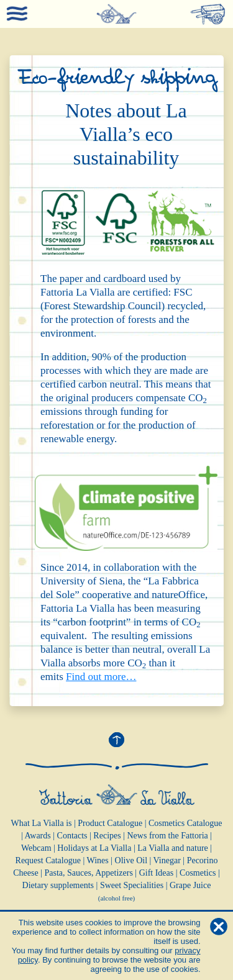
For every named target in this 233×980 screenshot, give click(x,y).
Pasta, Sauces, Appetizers (89, 873)
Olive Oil (131, 860)
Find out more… (101, 677)
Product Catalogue (110, 823)
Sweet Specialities (132, 885)
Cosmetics (198, 873)
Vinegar (167, 860)
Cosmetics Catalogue (185, 823)
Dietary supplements (58, 885)
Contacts (72, 836)
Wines (98, 860)
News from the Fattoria (168, 836)
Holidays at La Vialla (94, 848)
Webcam (36, 848)
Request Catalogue (48, 860)
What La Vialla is (41, 823)
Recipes (107, 836)
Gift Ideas (157, 873)
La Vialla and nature (173, 848)
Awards (37, 836)
